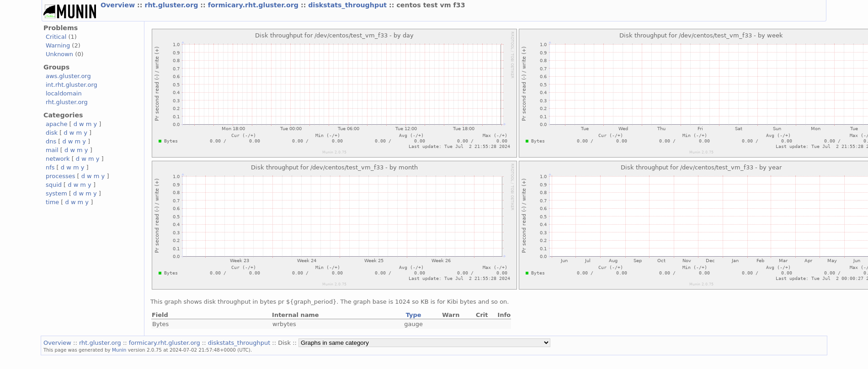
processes (61, 176)
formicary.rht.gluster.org (254, 5)
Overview (119, 5)
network (58, 159)
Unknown (59, 54)
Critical (56, 37)
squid (54, 185)
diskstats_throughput (349, 5)
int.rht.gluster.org (72, 85)
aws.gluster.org (68, 76)
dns (51, 141)
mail (52, 150)
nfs (50, 167)
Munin (119, 350)
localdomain (64, 93)
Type (414, 315)
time (52, 202)
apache (56, 124)
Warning (58, 45)
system (56, 193)
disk (52, 133)
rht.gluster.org (172, 5)
